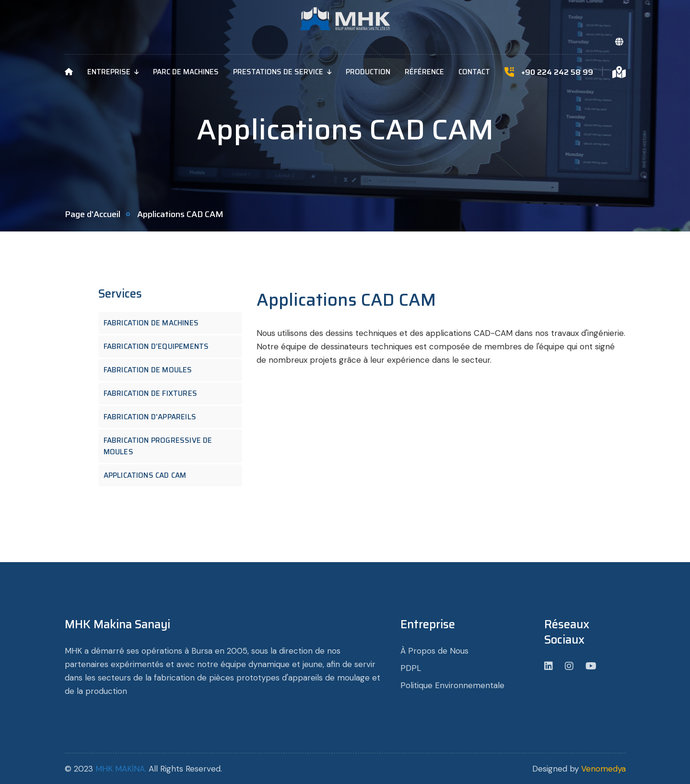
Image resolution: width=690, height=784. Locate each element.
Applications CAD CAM (149, 475)
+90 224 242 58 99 (557, 72)
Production (368, 72)
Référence (424, 72)
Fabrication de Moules (152, 370)
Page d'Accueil (93, 214)
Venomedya (603, 769)
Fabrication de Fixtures (154, 393)
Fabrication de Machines (155, 323)
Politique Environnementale (452, 685)
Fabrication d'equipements (160, 346)
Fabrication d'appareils (154, 417)
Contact (474, 72)
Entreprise (109, 72)
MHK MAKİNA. (121, 769)
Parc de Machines (186, 72)
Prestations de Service (278, 72)
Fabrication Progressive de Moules (158, 446)
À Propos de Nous (434, 651)
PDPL (411, 668)
